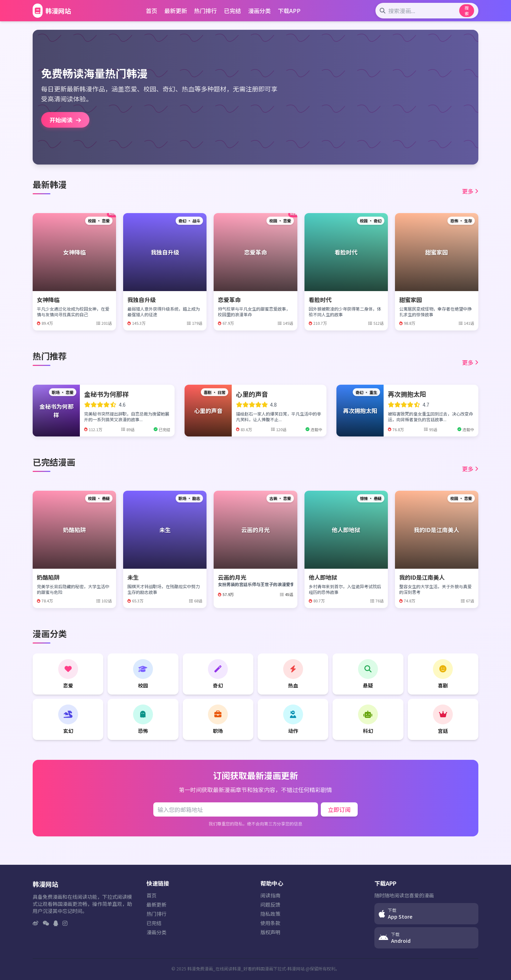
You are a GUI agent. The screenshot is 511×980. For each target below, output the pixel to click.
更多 (470, 191)
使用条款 (270, 923)
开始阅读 (65, 120)
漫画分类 (259, 11)
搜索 (467, 10)
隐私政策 (270, 914)
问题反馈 (270, 904)
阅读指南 (270, 895)
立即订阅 (339, 809)
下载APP (289, 11)
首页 (152, 11)
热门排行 (205, 11)
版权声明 (270, 932)
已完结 (232, 11)
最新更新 (176, 11)
